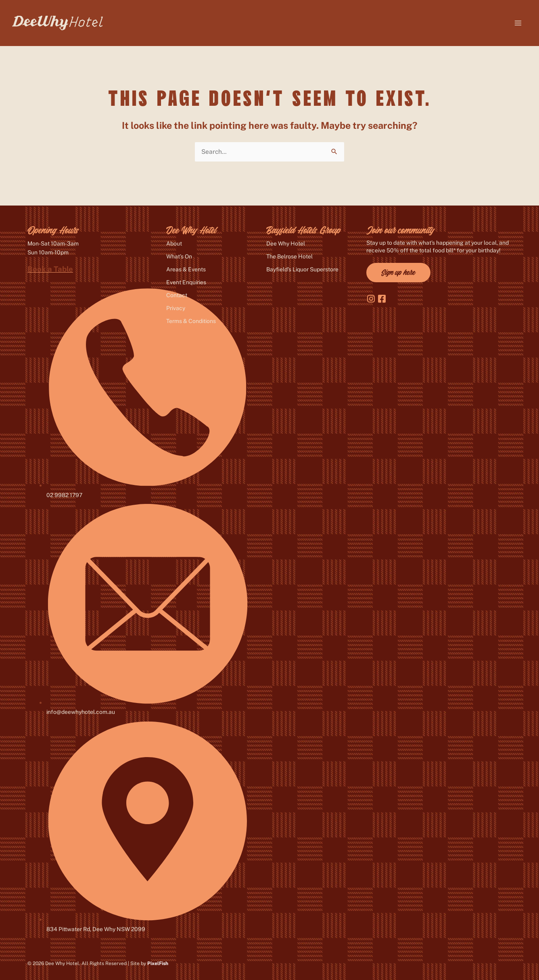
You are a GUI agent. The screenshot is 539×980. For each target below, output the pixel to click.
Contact (177, 295)
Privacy (176, 308)
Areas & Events (186, 269)
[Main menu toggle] (518, 23)
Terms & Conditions (191, 321)
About (174, 243)
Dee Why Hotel (286, 243)
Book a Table (50, 269)
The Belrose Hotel (289, 256)
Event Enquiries (186, 282)
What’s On (179, 256)
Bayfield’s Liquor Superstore (302, 269)
